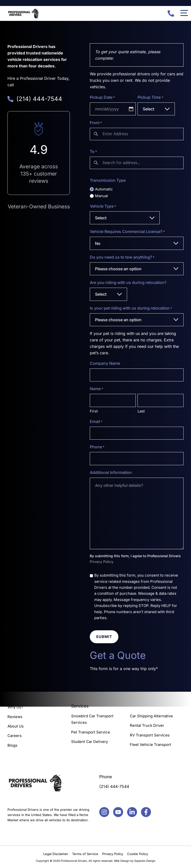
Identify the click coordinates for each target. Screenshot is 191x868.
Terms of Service (85, 854)
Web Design (122, 861)
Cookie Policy (138, 854)
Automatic (104, 189)
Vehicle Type (103, 206)
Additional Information (111, 472)
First (94, 411)
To (93, 152)
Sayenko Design (145, 861)
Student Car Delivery (90, 742)
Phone (97, 447)
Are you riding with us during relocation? (128, 282)
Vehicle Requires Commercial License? (127, 232)
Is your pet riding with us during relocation (131, 308)
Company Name (105, 363)
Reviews (15, 717)
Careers (15, 736)
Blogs (12, 745)
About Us (16, 726)
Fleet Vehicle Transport (150, 745)
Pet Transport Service (91, 732)
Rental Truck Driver (147, 726)
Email (96, 422)
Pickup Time (150, 97)
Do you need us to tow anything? (122, 257)
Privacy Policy (102, 562)
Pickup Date (102, 97)
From (96, 123)
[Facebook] (104, 812)
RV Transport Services (150, 735)
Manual (101, 196)
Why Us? (15, 707)
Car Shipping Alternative (151, 716)
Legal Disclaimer (56, 854)
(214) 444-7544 (114, 786)
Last (141, 411)
